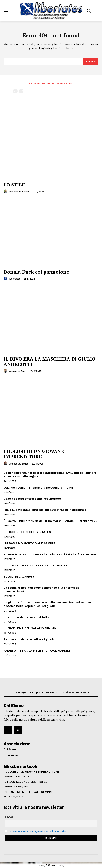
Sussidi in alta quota (19, 577)
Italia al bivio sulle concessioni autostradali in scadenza (45, 510)
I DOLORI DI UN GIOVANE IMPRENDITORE (34, 454)
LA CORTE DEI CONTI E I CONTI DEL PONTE (35, 565)
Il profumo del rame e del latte (27, 617)
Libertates (15, 279)
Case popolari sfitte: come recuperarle (32, 499)
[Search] (91, 62)
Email (9, 817)
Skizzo (8, 797)
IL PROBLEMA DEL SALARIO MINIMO (30, 628)
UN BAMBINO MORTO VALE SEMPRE (30, 543)
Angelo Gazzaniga (19, 464)
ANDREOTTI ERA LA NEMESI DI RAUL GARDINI (37, 651)
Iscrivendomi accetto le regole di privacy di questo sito (37, 831)
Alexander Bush (18, 371)
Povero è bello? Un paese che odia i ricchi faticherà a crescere (50, 554)
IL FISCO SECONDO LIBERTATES (27, 532)
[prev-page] (15, 91)
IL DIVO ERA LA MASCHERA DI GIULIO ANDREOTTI (50, 361)
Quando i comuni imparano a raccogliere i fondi (38, 488)
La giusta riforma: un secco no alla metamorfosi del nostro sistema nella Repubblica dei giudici (47, 604)
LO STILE (14, 185)
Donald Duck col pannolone (36, 272)
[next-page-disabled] (21, 91)
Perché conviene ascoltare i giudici (29, 639)
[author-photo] (6, 191)
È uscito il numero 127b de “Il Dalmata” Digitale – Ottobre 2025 (50, 521)
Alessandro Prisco (19, 192)
